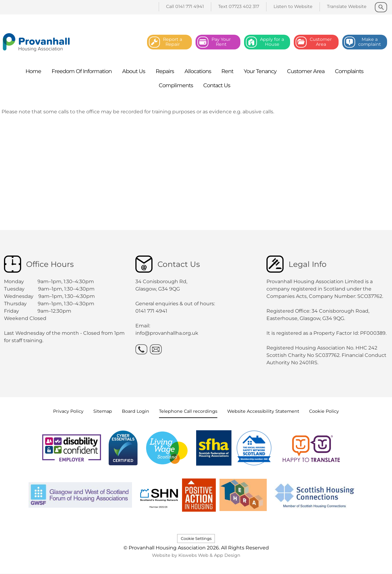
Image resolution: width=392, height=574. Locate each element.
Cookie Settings (196, 539)
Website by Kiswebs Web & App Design (196, 555)
